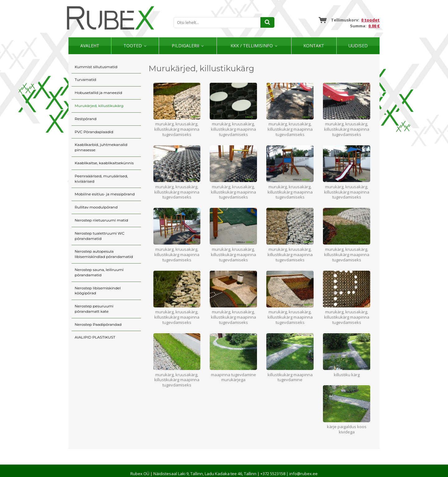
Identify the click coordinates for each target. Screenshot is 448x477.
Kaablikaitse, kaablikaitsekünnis (104, 163)
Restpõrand (86, 119)
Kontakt (314, 46)
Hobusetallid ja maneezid (98, 93)
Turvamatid (85, 79)
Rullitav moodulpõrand (96, 207)
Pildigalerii (185, 46)
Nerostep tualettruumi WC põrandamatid (100, 236)
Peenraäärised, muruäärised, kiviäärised (101, 179)
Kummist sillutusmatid (96, 67)
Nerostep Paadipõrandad (98, 324)
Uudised (358, 46)
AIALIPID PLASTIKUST (95, 337)
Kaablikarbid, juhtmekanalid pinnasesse (101, 147)
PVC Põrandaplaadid (94, 132)
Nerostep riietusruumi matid (101, 220)
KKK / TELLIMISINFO (252, 46)
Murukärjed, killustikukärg (99, 106)
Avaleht (90, 46)
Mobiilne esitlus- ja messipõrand (105, 194)
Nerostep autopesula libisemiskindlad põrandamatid (104, 254)
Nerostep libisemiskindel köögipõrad (98, 291)
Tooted (133, 46)
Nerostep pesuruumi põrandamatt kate (94, 309)
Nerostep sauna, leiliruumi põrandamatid (99, 272)
